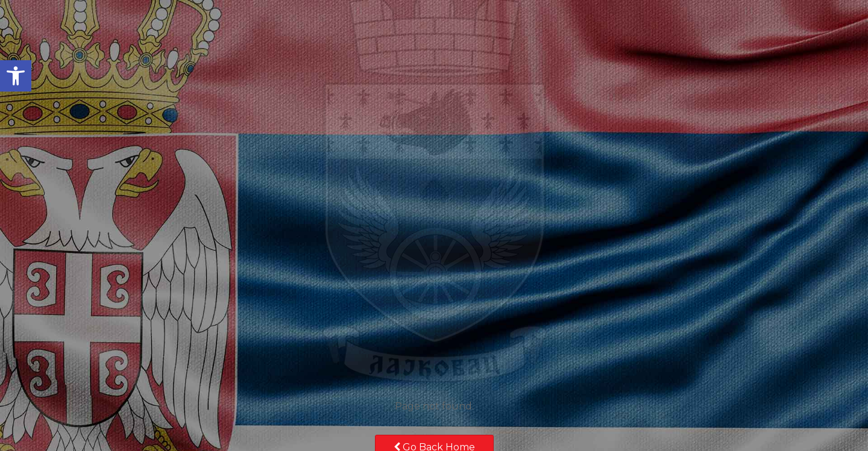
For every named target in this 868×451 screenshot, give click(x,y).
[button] (16, 76)
